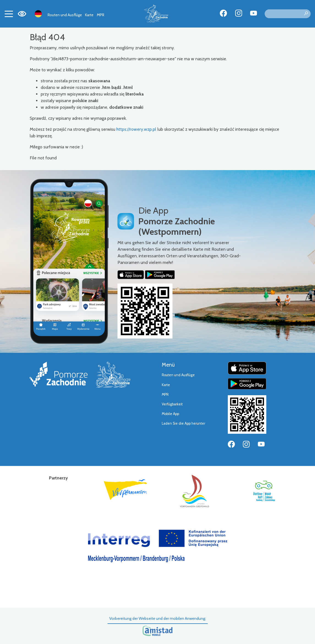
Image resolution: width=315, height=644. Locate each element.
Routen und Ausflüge (65, 15)
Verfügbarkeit (172, 404)
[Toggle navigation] (9, 14)
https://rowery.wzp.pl (136, 129)
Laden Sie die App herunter (183, 423)
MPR (101, 15)
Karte (89, 15)
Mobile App (170, 414)
